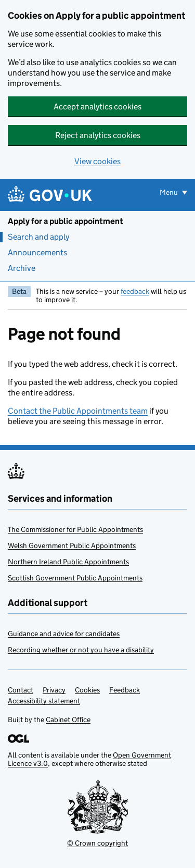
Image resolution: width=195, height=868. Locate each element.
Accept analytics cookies (97, 107)
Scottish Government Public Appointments (75, 578)
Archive (22, 268)
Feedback (125, 690)
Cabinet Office (68, 720)
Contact (21, 690)
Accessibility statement (44, 701)
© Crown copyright (97, 843)
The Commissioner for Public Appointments (75, 529)
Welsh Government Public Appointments (72, 545)
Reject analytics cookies (98, 135)
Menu (170, 192)
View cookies (97, 161)
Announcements (37, 252)
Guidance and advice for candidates (64, 634)
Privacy (54, 690)
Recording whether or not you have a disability (81, 650)
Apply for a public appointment (66, 221)
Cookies (87, 690)
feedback (135, 291)
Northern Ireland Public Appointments (68, 562)
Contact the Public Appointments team (78, 411)
